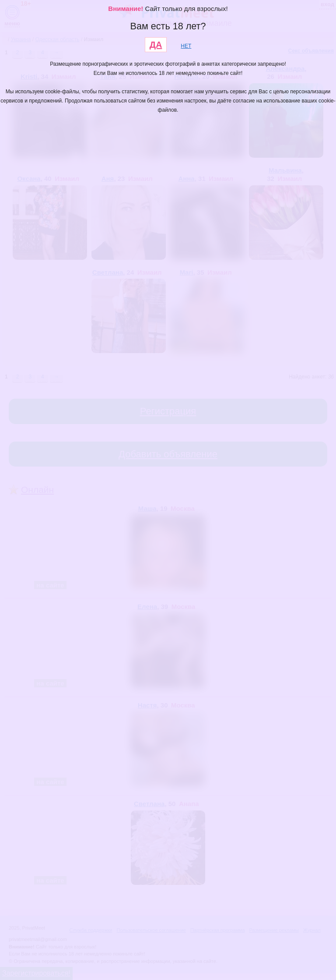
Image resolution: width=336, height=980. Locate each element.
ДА (156, 45)
